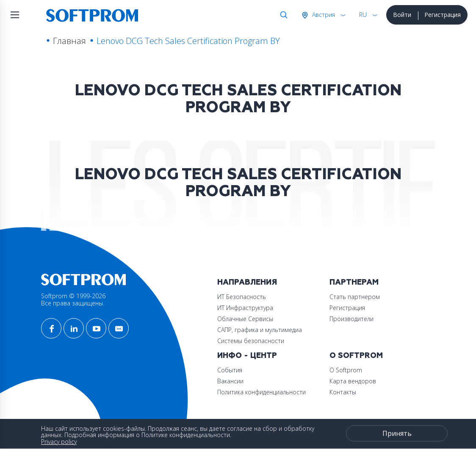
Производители (351, 319)
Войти (402, 15)
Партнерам (354, 282)
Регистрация (443, 15)
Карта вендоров (353, 381)
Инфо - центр (247, 356)
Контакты (343, 392)
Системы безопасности (251, 341)
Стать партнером (355, 297)
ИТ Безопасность (242, 297)
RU (363, 15)
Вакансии (230, 381)
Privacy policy (59, 442)
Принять (397, 433)
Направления (247, 282)
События (230, 370)
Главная (69, 41)
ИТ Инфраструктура (245, 308)
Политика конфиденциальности (262, 392)
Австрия (323, 15)
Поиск (282, 15)
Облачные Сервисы (245, 319)
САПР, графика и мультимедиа (260, 330)
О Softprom (356, 356)
